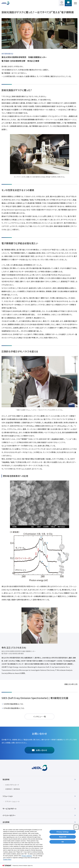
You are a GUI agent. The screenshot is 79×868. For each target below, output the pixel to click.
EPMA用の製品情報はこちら (14, 708)
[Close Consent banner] (76, 827)
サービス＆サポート (10, 809)
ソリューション (8, 796)
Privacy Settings (63, 832)
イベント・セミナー (9, 815)
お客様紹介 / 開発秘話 (12, 789)
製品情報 (6, 779)
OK (63, 842)
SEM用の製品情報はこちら (13, 704)
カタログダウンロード (12, 785)
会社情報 (6, 822)
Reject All (63, 837)
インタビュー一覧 (40, 717)
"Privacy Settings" (27, 856)
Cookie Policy (7, 860)
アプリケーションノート (12, 801)
